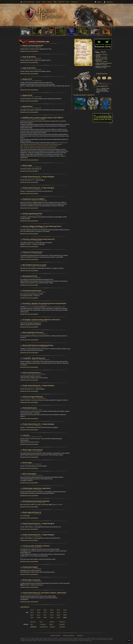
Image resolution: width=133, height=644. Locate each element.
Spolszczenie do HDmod (83, 54)
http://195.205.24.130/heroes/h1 (49, 146)
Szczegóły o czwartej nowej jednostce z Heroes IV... (42, 320)
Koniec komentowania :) (32, 373)
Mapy (55, 2)
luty (41, 622)
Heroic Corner (30, 307)
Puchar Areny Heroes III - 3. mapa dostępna (38, 424)
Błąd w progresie (81, 57)
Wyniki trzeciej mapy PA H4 (33, 46)
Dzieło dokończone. (30, 408)
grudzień (62, 627)
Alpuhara (78, 45)
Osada (33, 119)
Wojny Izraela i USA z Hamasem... (102, 60)
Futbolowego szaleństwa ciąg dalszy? (37, 488)
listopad (52, 627)
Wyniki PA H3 (27, 95)
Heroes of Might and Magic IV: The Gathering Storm (42, 226)
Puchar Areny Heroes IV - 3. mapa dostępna (38, 385)
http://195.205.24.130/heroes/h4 (47, 148)
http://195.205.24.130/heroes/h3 (29, 148)
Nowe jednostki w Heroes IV (33, 332)
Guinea (41, 475)
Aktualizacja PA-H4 (30, 276)
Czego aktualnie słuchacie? (104, 63)
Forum (83, 42)
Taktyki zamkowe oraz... (83, 51)
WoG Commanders (30, 474)
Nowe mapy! (27, 165)
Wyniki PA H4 (27, 106)
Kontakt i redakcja (55, 635)
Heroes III (61, 2)
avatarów (57, 504)
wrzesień (33, 627)
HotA (68, 2)
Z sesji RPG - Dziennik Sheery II (34, 358)
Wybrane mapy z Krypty (84, 95)
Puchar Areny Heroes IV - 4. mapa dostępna (38, 177)
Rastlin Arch (38, 277)
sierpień (62, 624)
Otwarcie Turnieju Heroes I (33, 252)
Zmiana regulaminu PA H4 (32, 213)
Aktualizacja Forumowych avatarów (36, 501)
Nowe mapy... (28, 463)
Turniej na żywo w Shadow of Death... (36, 546)
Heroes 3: (99, 88)
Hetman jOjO (38, 47)
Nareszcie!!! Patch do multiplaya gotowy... (38, 345)
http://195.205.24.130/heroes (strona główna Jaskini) (48, 144)
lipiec (51, 624)
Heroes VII (74, 2)
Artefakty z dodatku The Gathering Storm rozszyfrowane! (44, 303)
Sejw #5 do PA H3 (29, 68)
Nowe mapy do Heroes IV (32, 512)
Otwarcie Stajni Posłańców (33, 397)
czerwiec (43, 624)
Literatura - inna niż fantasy (101, 55)
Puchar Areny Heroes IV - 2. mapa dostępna (38, 523)
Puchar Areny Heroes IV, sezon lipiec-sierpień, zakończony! (44, 593)
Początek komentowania (32, 291)
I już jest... (26, 435)
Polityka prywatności (69, 635)
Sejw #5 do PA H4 (29, 57)
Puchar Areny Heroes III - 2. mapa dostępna (38, 535)
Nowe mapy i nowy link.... (32, 580)
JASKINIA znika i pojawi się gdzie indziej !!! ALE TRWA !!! (43, 118)
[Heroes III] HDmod (81, 48)
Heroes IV (34, 200)
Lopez (40, 409)
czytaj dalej (34, 51)
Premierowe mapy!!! (30, 567)
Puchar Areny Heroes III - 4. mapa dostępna (38, 188)
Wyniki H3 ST (27, 79)
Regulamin (80, 635)
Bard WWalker (42, 119)
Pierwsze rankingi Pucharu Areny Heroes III (39, 239)
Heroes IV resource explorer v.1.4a (55, 307)
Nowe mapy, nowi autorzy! (33, 450)
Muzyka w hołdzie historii (103, 66)
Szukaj (38, 2)
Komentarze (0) (25, 51)
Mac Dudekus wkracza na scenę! (34, 265)
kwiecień (62, 622)
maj (31, 624)
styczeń (33, 622)
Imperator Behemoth (44, 360)
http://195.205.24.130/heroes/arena (30, 146)
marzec (52, 622)
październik (44, 627)
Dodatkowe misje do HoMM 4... (34, 199)
